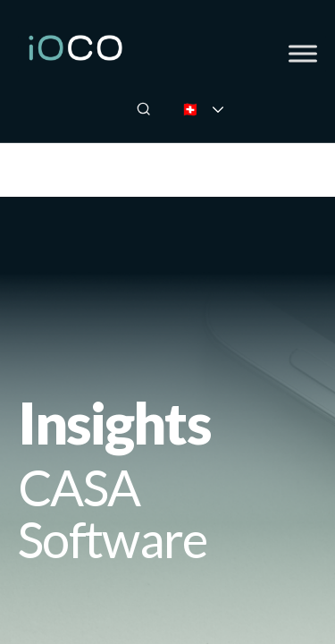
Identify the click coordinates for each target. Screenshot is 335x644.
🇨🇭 (214, 109)
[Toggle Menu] (303, 53)
